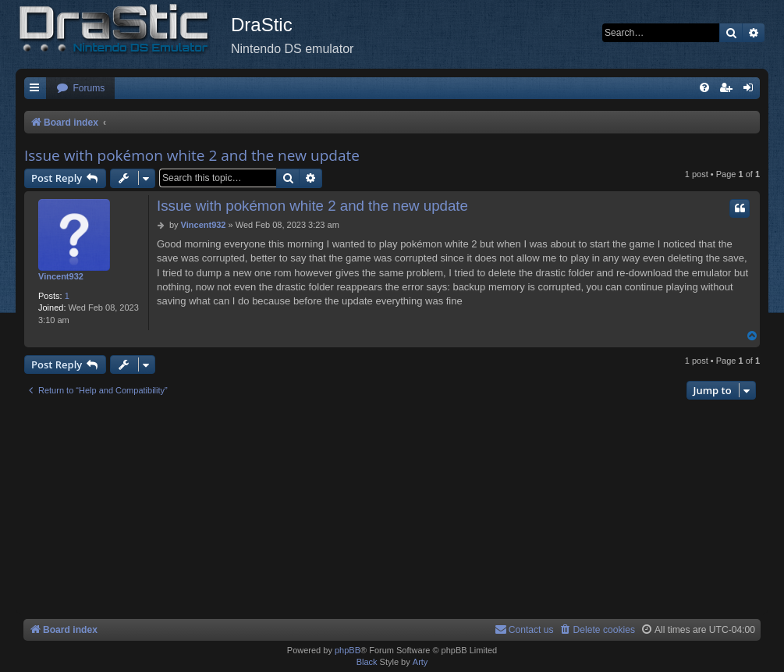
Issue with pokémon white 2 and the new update (192, 155)
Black (367, 662)
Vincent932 (61, 276)
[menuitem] (80, 89)
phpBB (348, 650)
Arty (420, 662)
